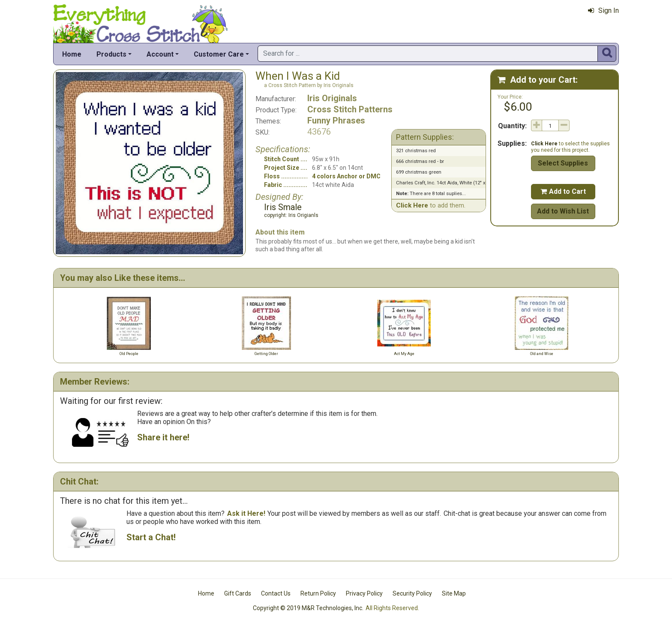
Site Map (454, 593)
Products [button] (111, 54)
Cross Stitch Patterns (350, 109)
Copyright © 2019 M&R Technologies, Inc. (308, 608)
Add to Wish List (563, 211)
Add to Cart (563, 191)
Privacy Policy (364, 593)
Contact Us (276, 593)
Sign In (603, 11)
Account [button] (160, 54)
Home (72, 54)
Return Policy (318, 593)
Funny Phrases (336, 120)
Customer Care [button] (219, 54)
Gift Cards (238, 593)
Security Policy (412, 593)
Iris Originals (332, 98)
